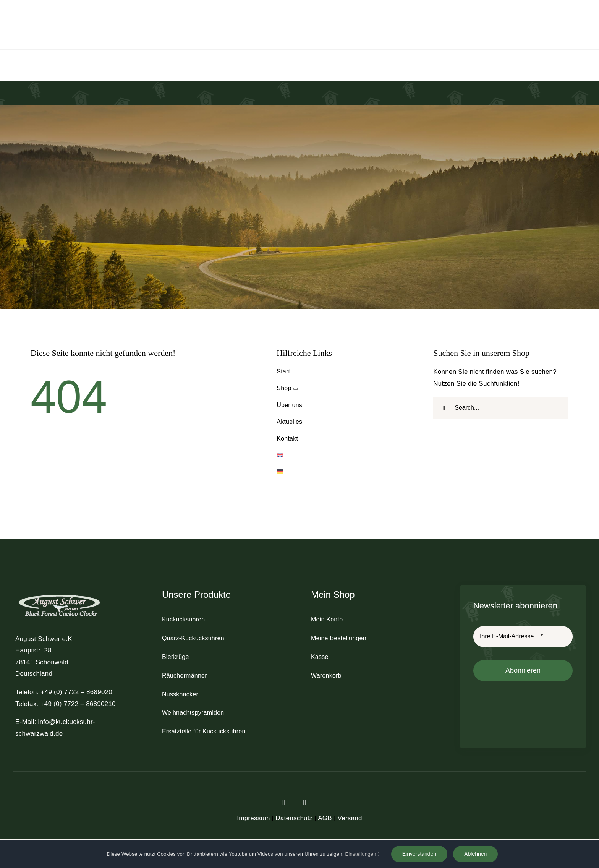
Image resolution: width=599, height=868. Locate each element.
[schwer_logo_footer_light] (59, 594)
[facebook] (284, 802)
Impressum (253, 818)
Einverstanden (419, 854)
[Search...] (501, 408)
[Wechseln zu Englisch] (344, 455)
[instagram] (305, 802)
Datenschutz (294, 818)
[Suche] (444, 408)
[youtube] (315, 802)
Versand (350, 818)
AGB (325, 818)
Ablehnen (475, 854)
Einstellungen (362, 854)
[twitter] (294, 802)
